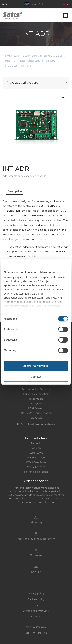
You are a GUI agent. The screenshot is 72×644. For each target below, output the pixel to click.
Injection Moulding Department (36, 539)
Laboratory (36, 522)
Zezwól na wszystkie (36, 366)
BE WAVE (36, 418)
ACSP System (36, 408)
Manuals (36, 443)
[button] (65, 15)
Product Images (36, 457)
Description (15, 191)
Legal (36, 605)
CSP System (36, 403)
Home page (13, 56)
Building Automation (36, 394)
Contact (36, 617)
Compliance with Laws (36, 611)
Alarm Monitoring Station (36, 413)
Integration (36, 399)
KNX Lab (36, 572)
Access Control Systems (36, 389)
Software (36, 448)
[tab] (14, 191)
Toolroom (36, 555)
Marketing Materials (36, 472)
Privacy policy (36, 593)
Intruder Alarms (51, 56)
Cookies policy (36, 599)
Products (30, 56)
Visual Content (36, 467)
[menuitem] (66, 4)
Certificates (36, 453)
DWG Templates (36, 462)
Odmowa (36, 377)
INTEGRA (11, 61)
